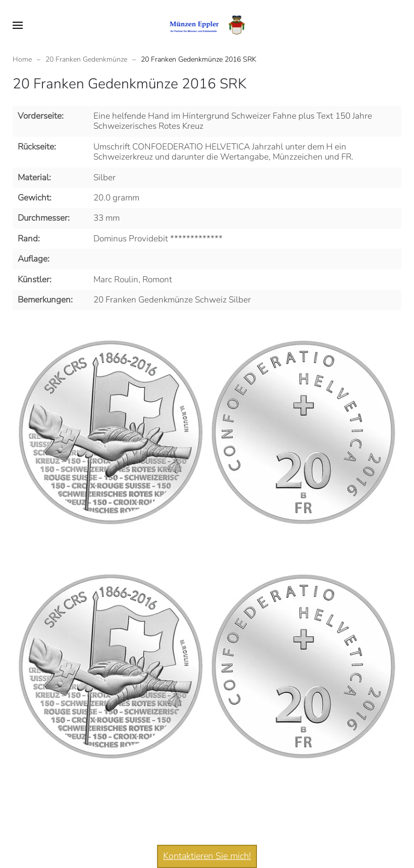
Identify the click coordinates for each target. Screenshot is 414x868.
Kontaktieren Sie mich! (207, 856)
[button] (18, 25)
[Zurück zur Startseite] (207, 25)
